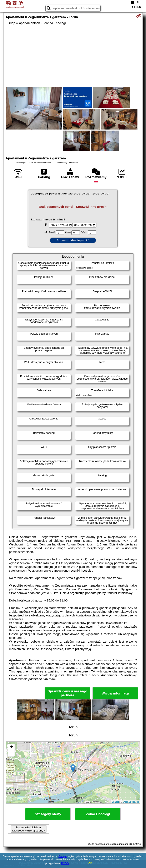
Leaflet (115, 802)
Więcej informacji (115, 693)
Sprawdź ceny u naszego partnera (67, 693)
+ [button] (12, 747)
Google (63, 856)
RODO (65, 863)
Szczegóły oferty (48, 814)
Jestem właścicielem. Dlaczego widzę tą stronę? (29, 829)
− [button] (12, 753)
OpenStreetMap (131, 802)
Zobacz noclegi (98, 814)
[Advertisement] (73, 56)
